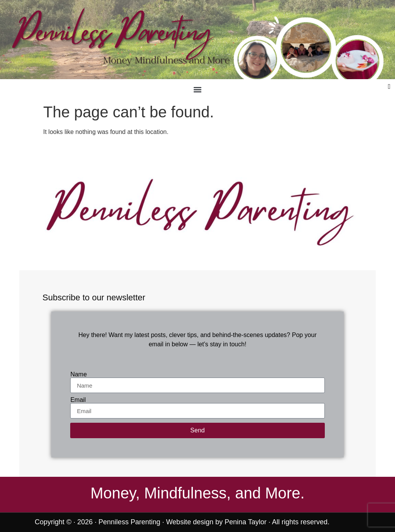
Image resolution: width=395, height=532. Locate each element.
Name (78, 374)
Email (78, 400)
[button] (197, 89)
